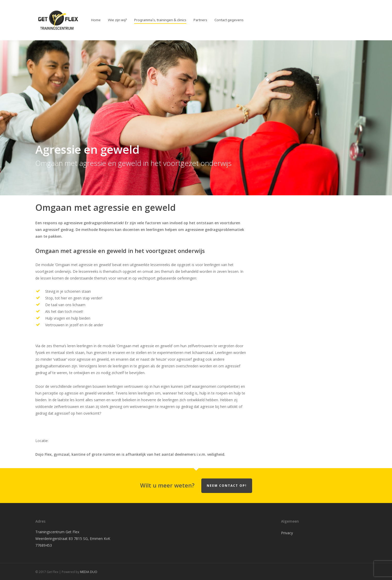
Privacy (287, 533)
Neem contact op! (227, 486)
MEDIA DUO (89, 572)
